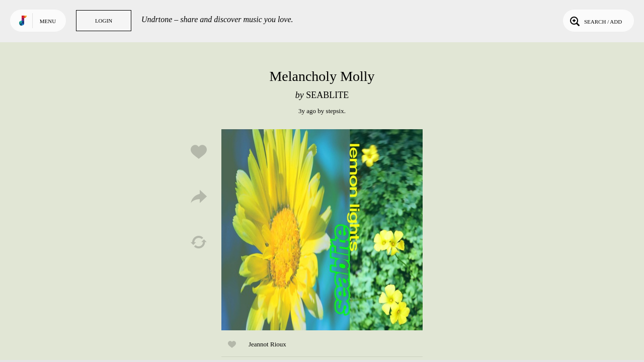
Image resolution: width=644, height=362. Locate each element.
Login (104, 21)
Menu (48, 21)
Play (322, 230)
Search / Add (595, 21)
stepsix (335, 111)
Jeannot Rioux (267, 344)
